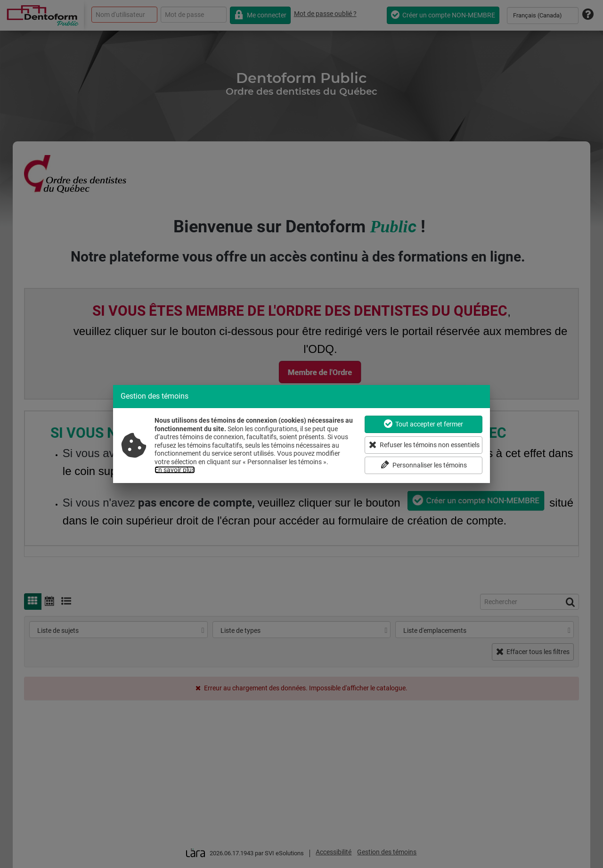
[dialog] (301, 434)
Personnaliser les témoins (424, 465)
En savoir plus (175, 470)
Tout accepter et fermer (424, 424)
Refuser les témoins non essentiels (424, 445)
